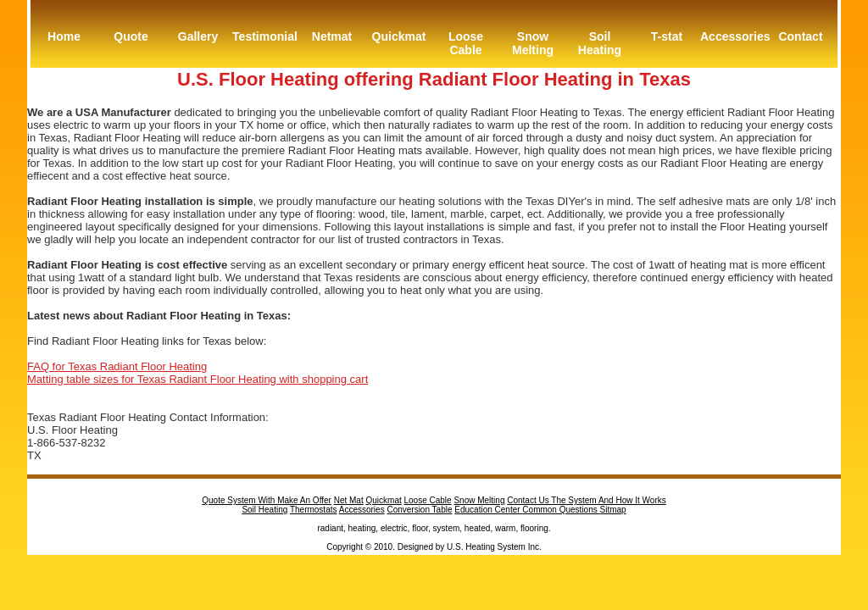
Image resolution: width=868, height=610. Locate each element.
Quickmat (399, 36)
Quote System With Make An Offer (267, 500)
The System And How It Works (608, 500)
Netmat (332, 36)
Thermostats (314, 510)
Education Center (488, 510)
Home (64, 36)
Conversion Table (419, 510)
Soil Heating (600, 43)
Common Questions (561, 510)
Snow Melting (533, 43)
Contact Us (529, 500)
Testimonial (265, 36)
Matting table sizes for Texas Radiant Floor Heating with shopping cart (198, 379)
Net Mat (349, 500)
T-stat (667, 36)
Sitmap (613, 510)
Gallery (198, 36)
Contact (800, 36)
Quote (131, 36)
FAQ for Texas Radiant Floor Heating (117, 366)
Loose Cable (466, 43)
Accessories (734, 36)
